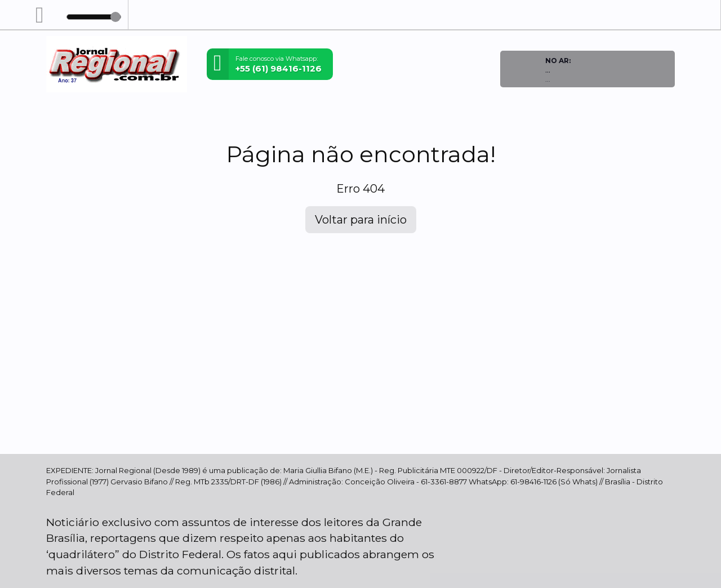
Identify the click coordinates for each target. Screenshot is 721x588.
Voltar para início (361, 220)
